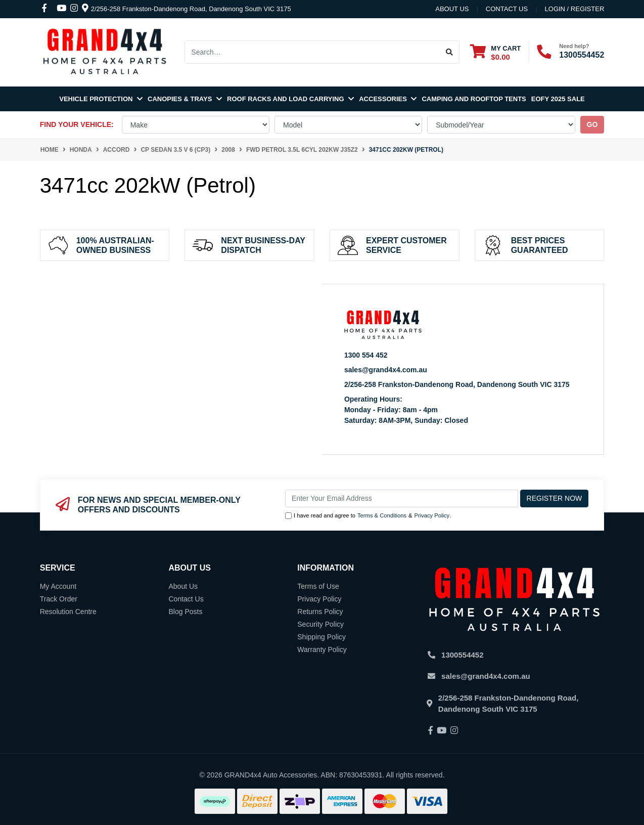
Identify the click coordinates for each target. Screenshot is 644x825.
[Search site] (450, 52)
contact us (507, 9)
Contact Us (186, 599)
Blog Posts (185, 612)
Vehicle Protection (101, 99)
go (592, 124)
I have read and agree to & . (368, 516)
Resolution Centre (68, 612)
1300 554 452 (366, 355)
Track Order (59, 599)
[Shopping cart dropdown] (495, 52)
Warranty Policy (322, 649)
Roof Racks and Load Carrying (290, 99)
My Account (58, 586)
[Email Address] (402, 498)
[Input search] (312, 52)
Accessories (388, 99)
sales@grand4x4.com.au (386, 370)
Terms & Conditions (382, 515)
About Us (452, 9)
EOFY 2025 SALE (558, 99)
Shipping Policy (321, 637)
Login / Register (575, 9)
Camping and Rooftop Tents (474, 99)
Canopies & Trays (185, 99)
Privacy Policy (432, 515)
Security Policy (320, 624)
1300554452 (582, 55)
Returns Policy (320, 612)
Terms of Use (318, 586)
